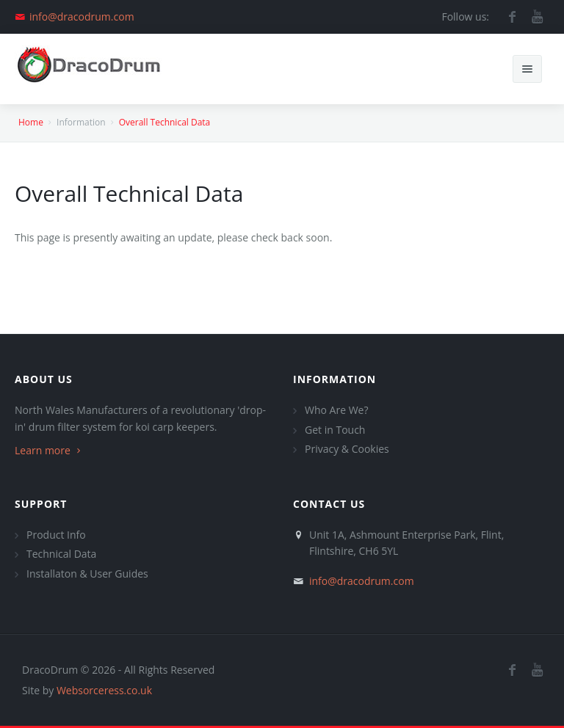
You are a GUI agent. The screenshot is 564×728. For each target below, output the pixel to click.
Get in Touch (335, 430)
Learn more (49, 450)
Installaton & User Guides (87, 574)
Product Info (56, 535)
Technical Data (61, 554)
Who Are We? (336, 410)
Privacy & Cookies (347, 449)
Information (335, 379)
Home (31, 122)
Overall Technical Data (165, 122)
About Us (44, 379)
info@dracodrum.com (82, 17)
